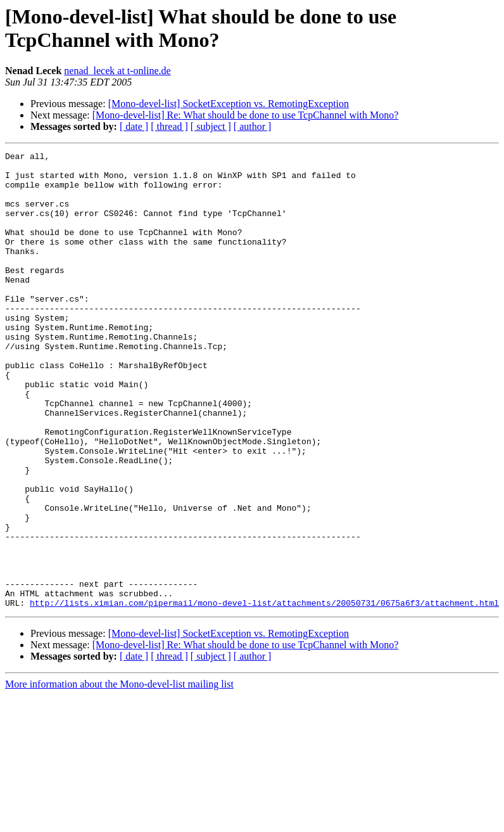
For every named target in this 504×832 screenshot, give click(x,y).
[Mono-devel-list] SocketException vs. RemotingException (229, 104)
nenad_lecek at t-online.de (117, 71)
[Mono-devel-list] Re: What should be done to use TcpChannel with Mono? (246, 115)
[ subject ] (211, 126)
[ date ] (134, 126)
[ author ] (253, 126)
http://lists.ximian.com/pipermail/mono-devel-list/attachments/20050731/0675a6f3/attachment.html (264, 694)
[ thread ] (169, 126)
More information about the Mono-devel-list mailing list (119, 775)
